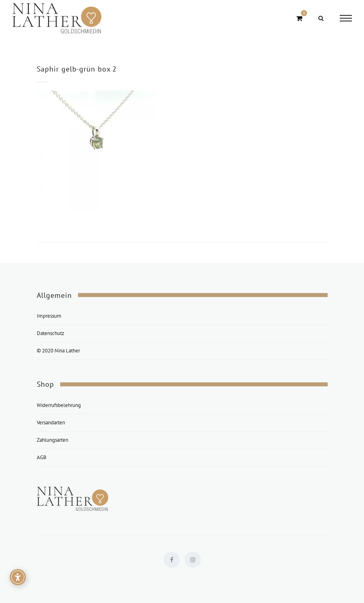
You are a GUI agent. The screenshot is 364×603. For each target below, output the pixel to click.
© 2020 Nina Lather (58, 351)
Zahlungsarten (53, 440)
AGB (42, 457)
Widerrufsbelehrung (59, 405)
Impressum (49, 316)
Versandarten (51, 423)
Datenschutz (50, 333)
